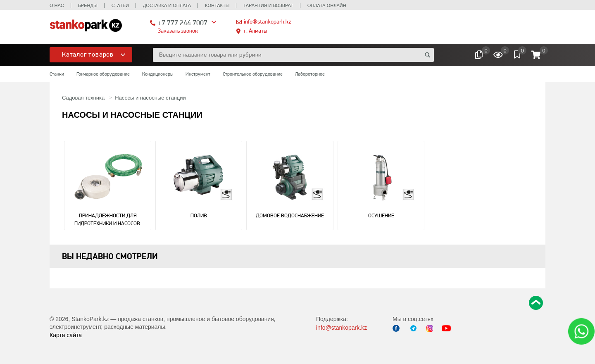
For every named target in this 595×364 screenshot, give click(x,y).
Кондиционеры (158, 74)
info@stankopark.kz (267, 21)
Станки (57, 74)
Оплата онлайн (327, 5)
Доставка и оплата (167, 5)
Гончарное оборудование (103, 74)
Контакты (217, 5)
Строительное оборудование (253, 74)
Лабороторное (310, 74)
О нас (57, 5)
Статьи (120, 5)
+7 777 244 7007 (183, 23)
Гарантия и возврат (268, 5)
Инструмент (198, 74)
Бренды (88, 5)
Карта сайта (66, 335)
